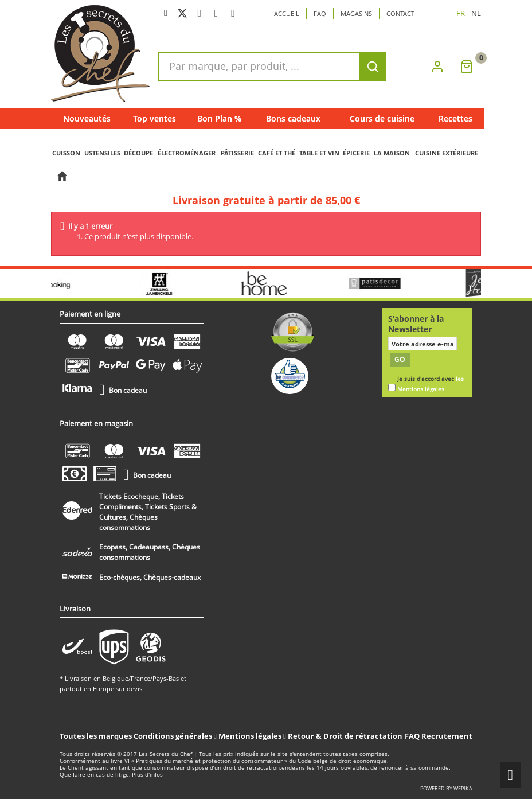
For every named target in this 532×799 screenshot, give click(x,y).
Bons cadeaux (293, 118)
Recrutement (447, 736)
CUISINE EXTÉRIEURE (447, 153)
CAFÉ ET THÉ (277, 153)
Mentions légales (251, 736)
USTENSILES (102, 153)
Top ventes (154, 118)
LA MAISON (392, 153)
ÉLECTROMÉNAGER (187, 153)
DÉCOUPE (138, 153)
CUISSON (66, 153)
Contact (400, 13)
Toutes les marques (96, 736)
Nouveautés (87, 118)
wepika (463, 788)
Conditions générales (174, 736)
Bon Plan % (219, 118)
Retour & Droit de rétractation (345, 736)
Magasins (356, 13)
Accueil (287, 13)
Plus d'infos (147, 775)
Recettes (455, 118)
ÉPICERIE (356, 153)
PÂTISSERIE (237, 153)
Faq (320, 13)
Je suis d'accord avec (431, 384)
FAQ (412, 736)
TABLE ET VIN (319, 153)
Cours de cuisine (382, 118)
